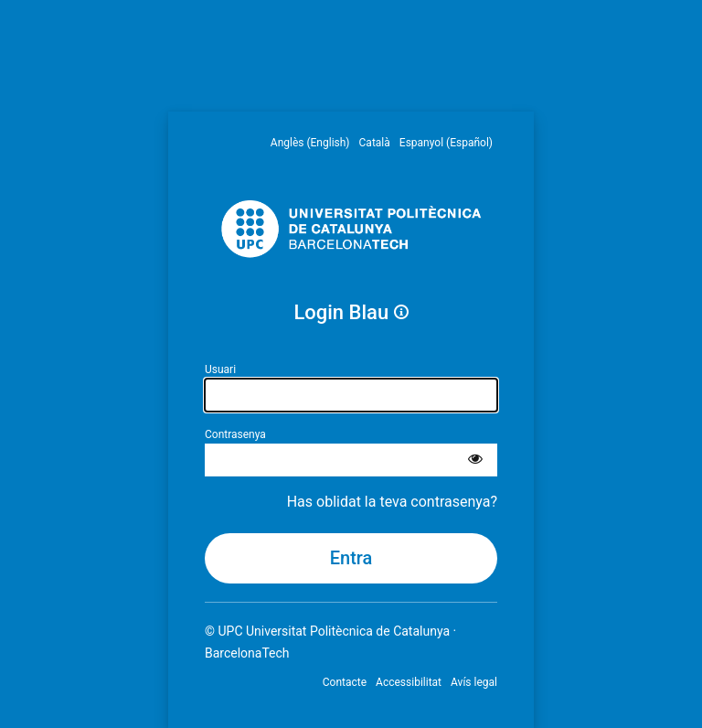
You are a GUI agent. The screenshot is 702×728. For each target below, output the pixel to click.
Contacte (345, 682)
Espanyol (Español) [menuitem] (446, 143)
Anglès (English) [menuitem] (310, 143)
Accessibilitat (409, 682)
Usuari (220, 369)
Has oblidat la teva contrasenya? (392, 502)
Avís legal (474, 682)
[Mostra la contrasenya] (475, 460)
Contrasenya (235, 434)
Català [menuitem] (375, 143)
